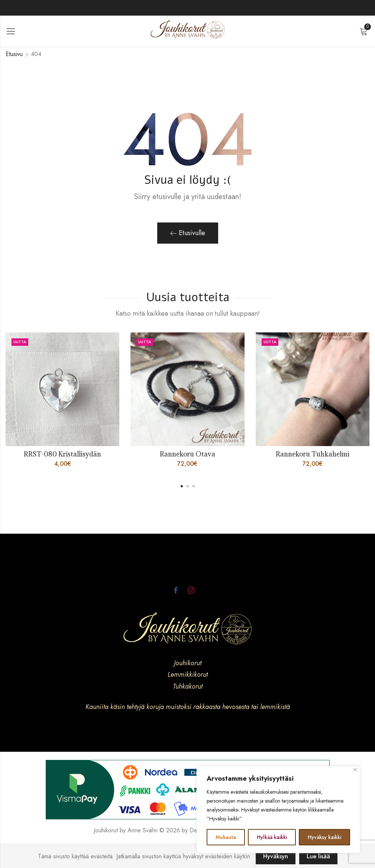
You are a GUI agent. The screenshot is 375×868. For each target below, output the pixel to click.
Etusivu (14, 54)
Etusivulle (188, 233)
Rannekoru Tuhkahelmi (313, 454)
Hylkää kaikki (272, 837)
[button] (182, 486)
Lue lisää (318, 856)
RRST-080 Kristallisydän (62, 454)
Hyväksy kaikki (324, 837)
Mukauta (226, 837)
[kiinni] (355, 770)
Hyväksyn (276, 856)
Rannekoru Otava (187, 454)
